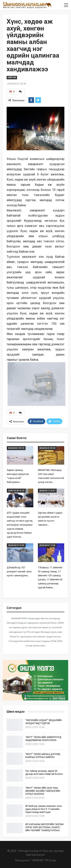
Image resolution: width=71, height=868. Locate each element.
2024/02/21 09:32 (47, 448)
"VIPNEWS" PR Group (43, 860)
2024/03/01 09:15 (16, 448)
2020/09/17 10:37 (47, 491)
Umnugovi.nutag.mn (30, 851)
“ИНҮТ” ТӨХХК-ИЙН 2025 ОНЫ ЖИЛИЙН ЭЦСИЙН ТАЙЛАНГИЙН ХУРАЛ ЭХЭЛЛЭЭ (43, 791)
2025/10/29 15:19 (16, 491)
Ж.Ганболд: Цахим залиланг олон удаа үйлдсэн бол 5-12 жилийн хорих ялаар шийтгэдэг (44, 809)
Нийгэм (12, 77)
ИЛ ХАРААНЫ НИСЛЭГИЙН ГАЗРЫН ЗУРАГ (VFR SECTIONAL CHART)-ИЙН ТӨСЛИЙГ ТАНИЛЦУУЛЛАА (44, 827)
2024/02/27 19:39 (16, 545)
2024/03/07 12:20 (47, 545)
